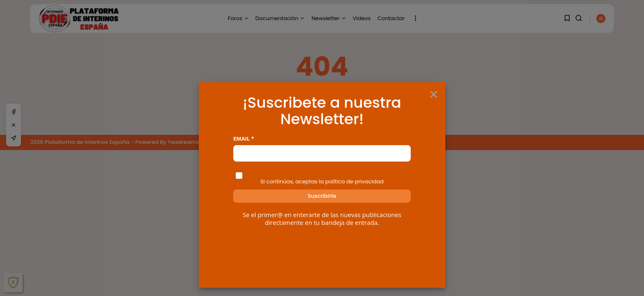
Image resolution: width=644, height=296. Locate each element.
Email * (244, 139)
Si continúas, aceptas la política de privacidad (322, 182)
